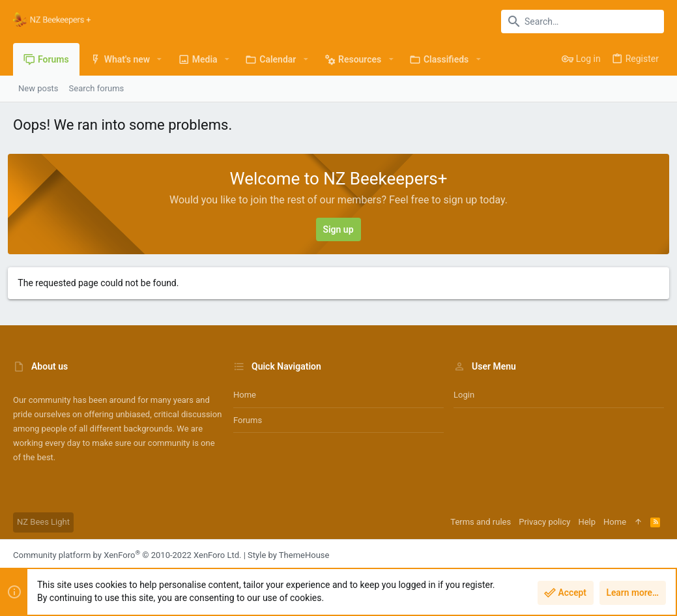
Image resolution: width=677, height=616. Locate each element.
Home (245, 395)
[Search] (583, 22)
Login (464, 395)
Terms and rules (481, 522)
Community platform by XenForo (127, 555)
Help (587, 522)
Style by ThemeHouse (288, 555)
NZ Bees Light (43, 522)
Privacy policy (544, 522)
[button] (159, 59)
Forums (248, 420)
